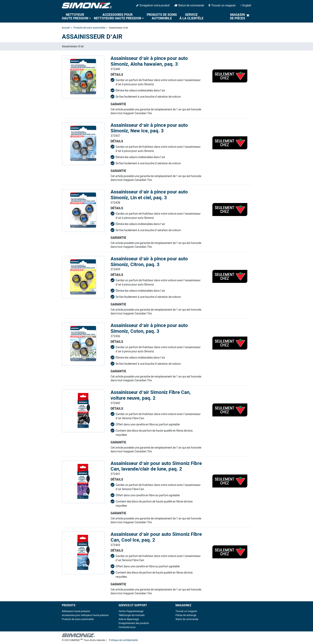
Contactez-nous (127, 627)
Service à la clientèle (191, 16)
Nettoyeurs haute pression (76, 611)
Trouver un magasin (222, 5)
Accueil (66, 28)
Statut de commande (189, 5)
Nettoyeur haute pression (75, 16)
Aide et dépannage (129, 619)
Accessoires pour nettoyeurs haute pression (117, 16)
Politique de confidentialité (123, 640)
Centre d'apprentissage (131, 611)
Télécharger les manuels (132, 615)
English (246, 5)
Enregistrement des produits (134, 623)
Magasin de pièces (238, 16)
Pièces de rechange (186, 615)
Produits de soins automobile (162, 16)
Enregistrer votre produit (153, 5)
